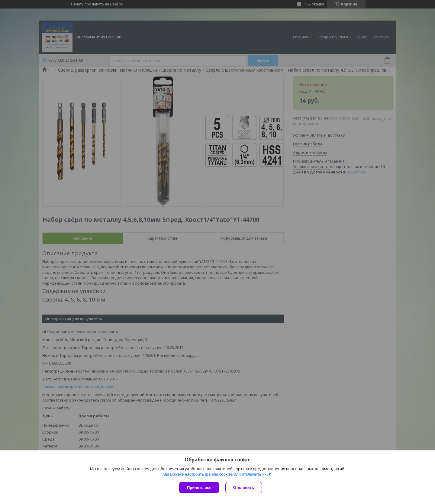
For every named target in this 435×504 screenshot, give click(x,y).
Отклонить (244, 488)
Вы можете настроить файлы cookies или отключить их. (215, 474)
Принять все (199, 488)
